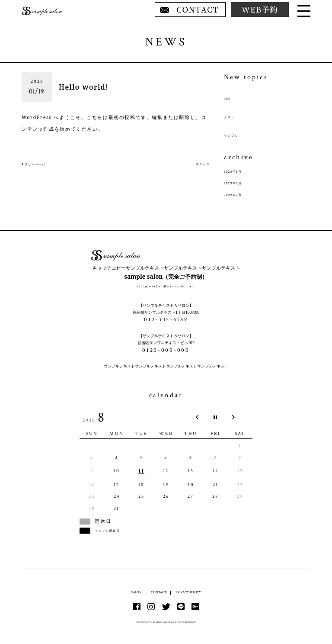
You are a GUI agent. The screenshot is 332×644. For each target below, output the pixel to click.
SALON (133, 592)
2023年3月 (238, 183)
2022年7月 (238, 194)
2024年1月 (238, 171)
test (229, 98)
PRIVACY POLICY (190, 592)
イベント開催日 (115, 531)
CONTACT (157, 592)
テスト (232, 116)
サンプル (235, 135)
